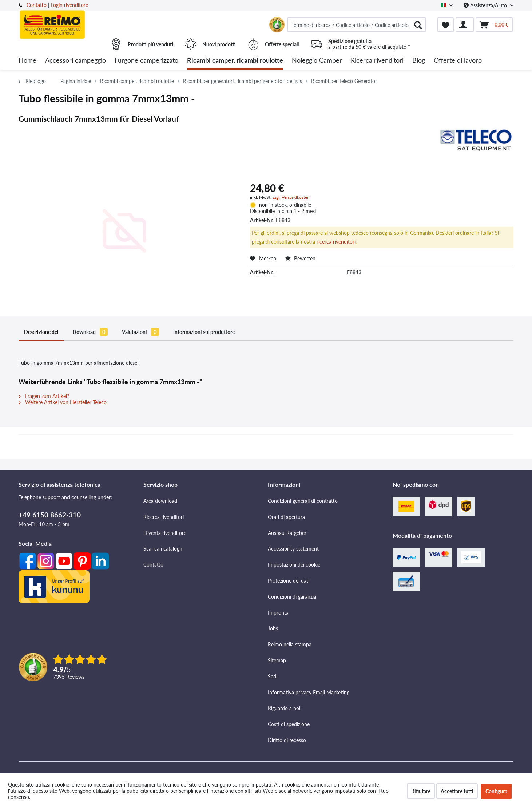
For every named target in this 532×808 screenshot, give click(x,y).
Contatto (37, 5)
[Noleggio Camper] (317, 61)
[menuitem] (357, 25)
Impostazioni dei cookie (294, 565)
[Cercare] (418, 25)
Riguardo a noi (284, 708)
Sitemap (277, 660)
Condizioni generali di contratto (303, 501)
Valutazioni (140, 332)
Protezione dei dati (289, 581)
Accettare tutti (457, 791)
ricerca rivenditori (336, 242)
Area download (160, 501)
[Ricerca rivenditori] (377, 61)
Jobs (273, 628)
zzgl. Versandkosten (291, 197)
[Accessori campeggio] (76, 61)
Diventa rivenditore (165, 533)
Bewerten (300, 258)
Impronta (278, 613)
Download (90, 332)
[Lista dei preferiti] (446, 25)
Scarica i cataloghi (163, 549)
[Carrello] (494, 25)
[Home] (27, 61)
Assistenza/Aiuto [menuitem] (486, 5)
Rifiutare (421, 791)
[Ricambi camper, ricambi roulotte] (235, 61)
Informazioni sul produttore (204, 332)
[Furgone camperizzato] (146, 61)
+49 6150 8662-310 (50, 515)
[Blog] (419, 61)
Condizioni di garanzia (292, 597)
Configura (496, 791)
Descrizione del (41, 332)
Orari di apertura (286, 517)
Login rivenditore (70, 5)
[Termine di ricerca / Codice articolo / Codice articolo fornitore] (357, 25)
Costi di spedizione (289, 724)
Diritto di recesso (287, 740)
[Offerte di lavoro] (458, 61)
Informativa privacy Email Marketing (309, 692)
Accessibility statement (293, 549)
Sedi (273, 676)
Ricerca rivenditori (164, 517)
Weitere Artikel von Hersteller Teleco (63, 402)
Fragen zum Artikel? (44, 396)
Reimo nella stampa (290, 644)
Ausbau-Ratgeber (287, 533)
